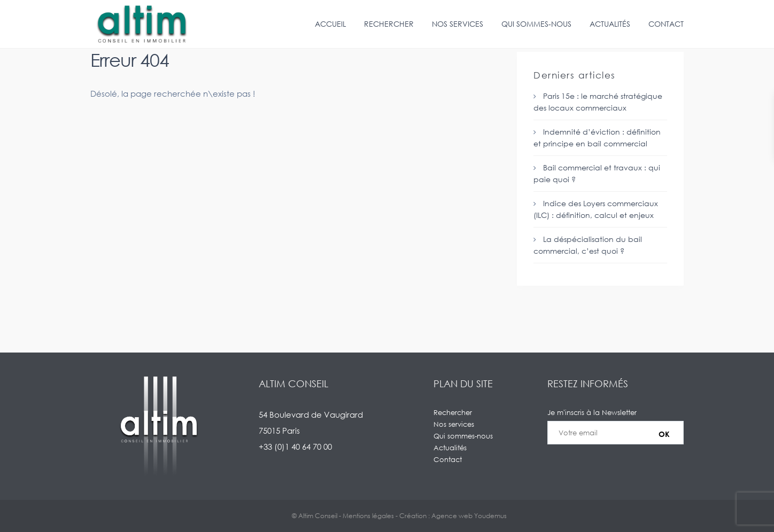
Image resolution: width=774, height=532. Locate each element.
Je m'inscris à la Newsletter (616, 433)
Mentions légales (368, 516)
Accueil (330, 24)
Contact (666, 24)
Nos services (458, 24)
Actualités (610, 24)
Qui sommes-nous (536, 24)
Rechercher (389, 24)
